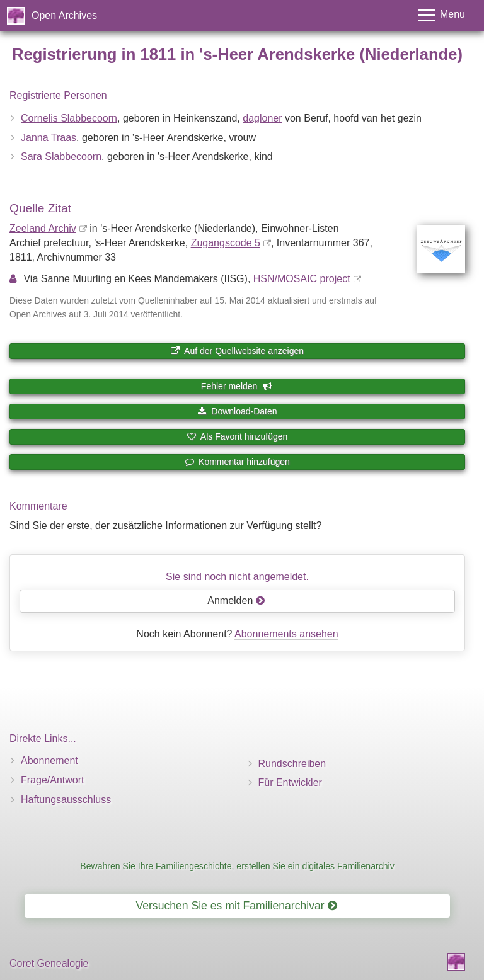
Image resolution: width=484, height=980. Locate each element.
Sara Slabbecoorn (61, 157)
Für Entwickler (290, 783)
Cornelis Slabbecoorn (69, 118)
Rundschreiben (292, 764)
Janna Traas (49, 138)
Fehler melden (236, 386)
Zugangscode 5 (226, 243)
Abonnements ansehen (286, 634)
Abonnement (49, 761)
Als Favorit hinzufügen (238, 436)
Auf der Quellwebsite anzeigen (237, 351)
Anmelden (236, 601)
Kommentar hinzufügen (237, 462)
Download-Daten (237, 411)
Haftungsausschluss (66, 800)
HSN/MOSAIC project (302, 279)
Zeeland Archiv (43, 228)
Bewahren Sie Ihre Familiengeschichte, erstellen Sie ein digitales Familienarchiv (237, 866)
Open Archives (64, 15)
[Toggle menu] (442, 15)
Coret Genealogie (49, 963)
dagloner (262, 118)
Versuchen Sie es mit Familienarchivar (236, 906)
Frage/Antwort (52, 780)
